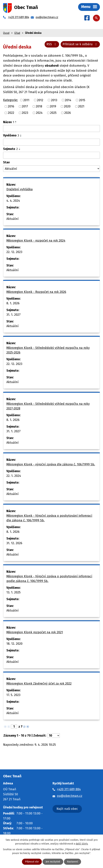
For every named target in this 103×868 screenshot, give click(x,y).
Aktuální (13, 219)
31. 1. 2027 (13, 315)
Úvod (6, 33)
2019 (53, 106)
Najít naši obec (67, 809)
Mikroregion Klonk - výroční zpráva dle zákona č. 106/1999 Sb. (51, 464)
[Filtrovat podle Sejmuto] (51, 155)
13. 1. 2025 (13, 592)
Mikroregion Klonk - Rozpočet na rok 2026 (36, 292)
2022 (11, 113)
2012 (40, 100)
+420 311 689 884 (69, 789)
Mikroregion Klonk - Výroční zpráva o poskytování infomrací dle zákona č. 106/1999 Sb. (49, 518)
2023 (25, 113)
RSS (52, 44)
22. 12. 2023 (14, 252)
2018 (39, 106)
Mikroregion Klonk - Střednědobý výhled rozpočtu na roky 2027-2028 (48, 406)
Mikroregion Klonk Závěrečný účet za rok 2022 (39, 684)
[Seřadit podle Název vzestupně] (16, 121)
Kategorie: (10, 100)
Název (9, 122)
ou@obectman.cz (70, 796)
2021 (81, 106)
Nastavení (72, 862)
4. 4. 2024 (13, 201)
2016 (11, 106)
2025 (53, 113)
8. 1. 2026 (13, 303)
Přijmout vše (32, 862)
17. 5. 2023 (13, 695)
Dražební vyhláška (20, 189)
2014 (68, 100)
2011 (26, 100)
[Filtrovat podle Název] (51, 128)
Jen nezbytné (53, 862)
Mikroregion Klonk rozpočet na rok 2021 (35, 632)
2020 (67, 106)
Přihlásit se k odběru (80, 44)
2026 (68, 113)
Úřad (17, 33)
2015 (82, 100)
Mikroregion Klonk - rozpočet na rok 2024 (36, 241)
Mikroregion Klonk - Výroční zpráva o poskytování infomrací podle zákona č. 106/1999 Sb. (49, 579)
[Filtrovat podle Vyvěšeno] (51, 142)
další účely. (82, 844)
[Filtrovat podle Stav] (51, 169)
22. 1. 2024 (14, 476)
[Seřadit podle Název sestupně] (16, 123)
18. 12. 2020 (14, 644)
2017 (25, 106)
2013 (54, 100)
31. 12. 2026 (14, 543)
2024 (39, 113)
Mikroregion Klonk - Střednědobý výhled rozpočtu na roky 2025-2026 (48, 350)
